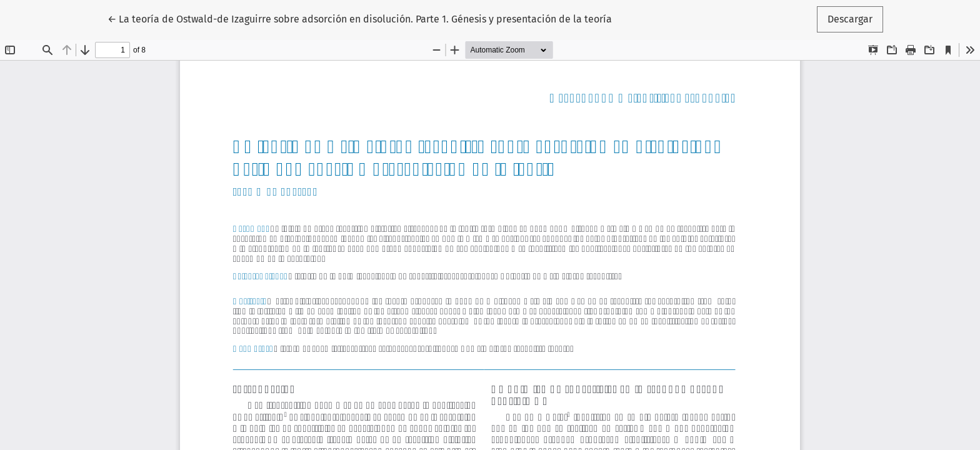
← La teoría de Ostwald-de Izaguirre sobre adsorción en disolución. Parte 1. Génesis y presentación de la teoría (360, 18)
